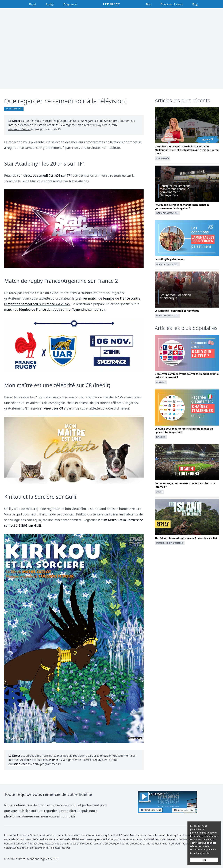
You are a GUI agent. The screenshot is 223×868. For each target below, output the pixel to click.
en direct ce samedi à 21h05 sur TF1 (45, 175)
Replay (50, 4)
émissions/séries (19, 129)
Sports (159, 492)
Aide (148, 4)
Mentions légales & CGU (43, 859)
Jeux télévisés (162, 158)
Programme (70, 4)
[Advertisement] (111, 49)
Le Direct (14, 121)
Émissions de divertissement (170, 543)
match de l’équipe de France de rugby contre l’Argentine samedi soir (55, 309)
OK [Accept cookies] (204, 860)
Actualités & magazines (167, 213)
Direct (33, 4)
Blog (195, 4)
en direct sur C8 (51, 408)
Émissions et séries (172, 4)
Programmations (14, 109)
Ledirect (112, 4)
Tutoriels (161, 382)
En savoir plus (203, 853)
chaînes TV (55, 125)
